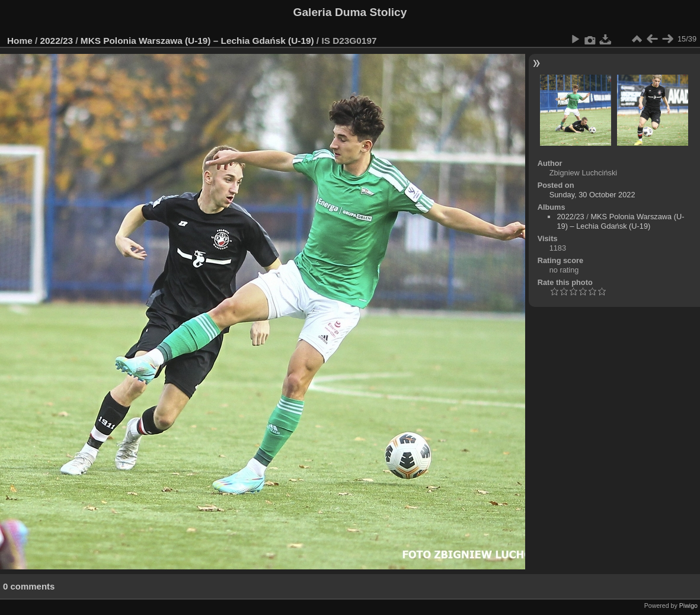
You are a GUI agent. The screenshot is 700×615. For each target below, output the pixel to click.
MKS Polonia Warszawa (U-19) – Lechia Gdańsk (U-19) (197, 41)
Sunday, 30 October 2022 (592, 195)
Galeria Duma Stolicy (350, 12)
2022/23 (57, 41)
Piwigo (688, 606)
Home (20, 41)
